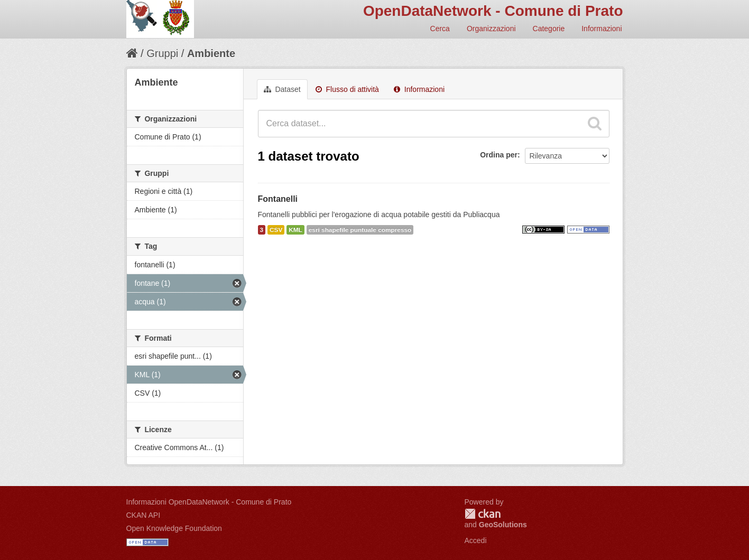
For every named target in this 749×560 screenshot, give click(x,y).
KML (295, 230)
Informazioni (602, 29)
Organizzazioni (491, 29)
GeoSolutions (503, 525)
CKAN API (144, 515)
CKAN (483, 514)
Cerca (440, 29)
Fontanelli (278, 199)
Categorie (549, 29)
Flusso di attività (347, 89)
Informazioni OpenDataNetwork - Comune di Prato (209, 502)
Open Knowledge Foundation (174, 528)
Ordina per (499, 155)
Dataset (282, 89)
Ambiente (211, 53)
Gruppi (162, 53)
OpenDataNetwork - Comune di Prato (493, 11)
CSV (276, 230)
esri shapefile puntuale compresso (360, 230)
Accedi (476, 540)
